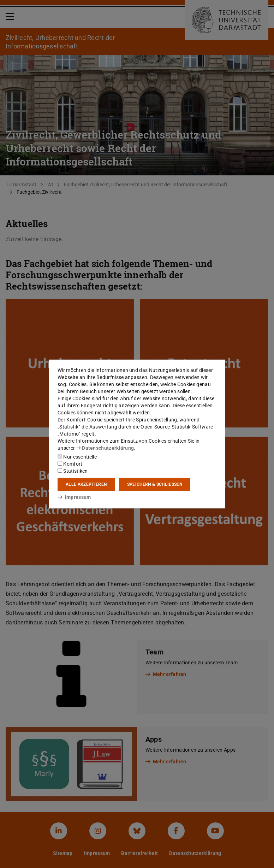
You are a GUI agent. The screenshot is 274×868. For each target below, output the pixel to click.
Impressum (74, 497)
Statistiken (73, 471)
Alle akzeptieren (86, 484)
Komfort (70, 464)
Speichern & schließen (155, 484)
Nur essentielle (77, 457)
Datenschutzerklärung (105, 448)
